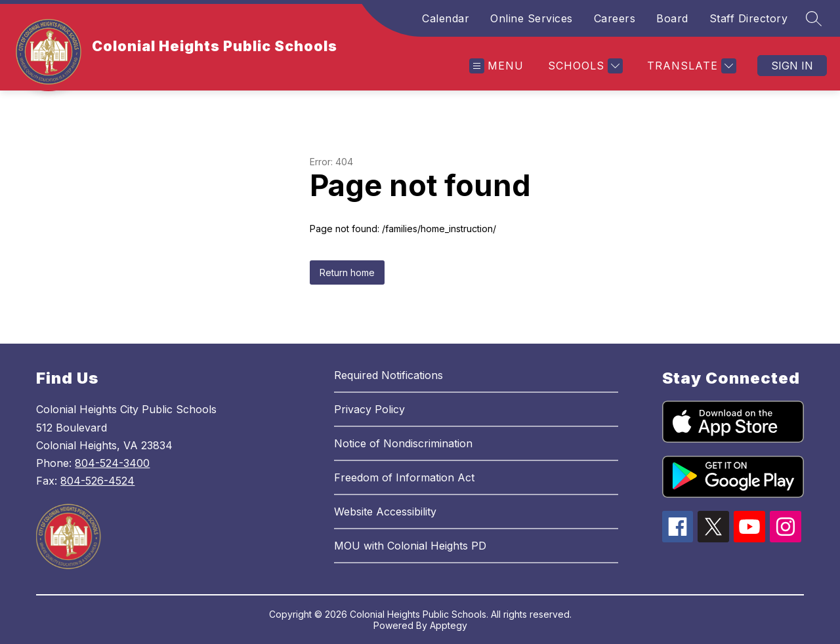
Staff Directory (749, 18)
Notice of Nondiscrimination (403, 443)
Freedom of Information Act (404, 477)
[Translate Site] (690, 66)
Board (672, 18)
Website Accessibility (385, 512)
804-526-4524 (97, 481)
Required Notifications (388, 375)
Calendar (446, 18)
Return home (347, 272)
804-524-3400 (112, 463)
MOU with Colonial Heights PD (410, 546)
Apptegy (449, 625)
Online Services (532, 18)
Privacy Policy (369, 409)
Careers (615, 18)
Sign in (792, 66)
